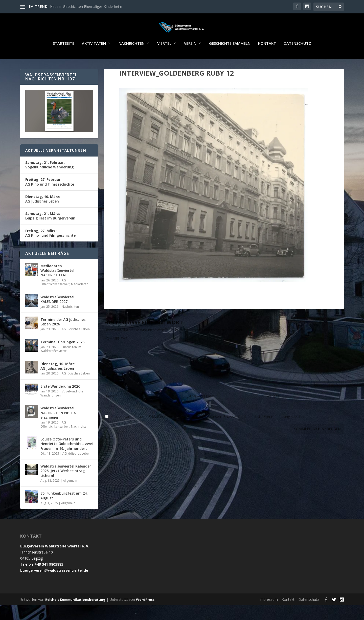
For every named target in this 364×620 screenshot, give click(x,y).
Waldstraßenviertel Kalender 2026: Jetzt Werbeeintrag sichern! (66, 485)
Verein (190, 58)
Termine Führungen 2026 (62, 357)
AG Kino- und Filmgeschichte (50, 248)
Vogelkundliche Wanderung (49, 179)
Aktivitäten (94, 58)
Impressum (269, 614)
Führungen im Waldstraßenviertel (61, 364)
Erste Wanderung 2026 (60, 401)
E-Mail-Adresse (200, 411)
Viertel (164, 58)
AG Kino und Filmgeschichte (50, 196)
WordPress (145, 614)
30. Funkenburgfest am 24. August (64, 510)
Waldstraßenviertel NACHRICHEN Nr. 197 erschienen (59, 427)
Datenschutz (297, 58)
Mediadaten (80, 299)
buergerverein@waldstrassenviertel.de (54, 585)
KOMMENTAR (116, 353)
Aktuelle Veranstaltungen (56, 165)
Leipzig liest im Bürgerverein (50, 230)
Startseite (64, 58)
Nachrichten (132, 58)
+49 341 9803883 (49, 579)
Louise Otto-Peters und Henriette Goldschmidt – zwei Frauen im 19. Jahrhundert (67, 458)
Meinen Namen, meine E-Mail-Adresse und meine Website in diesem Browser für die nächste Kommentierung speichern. (209, 431)
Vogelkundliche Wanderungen (62, 408)
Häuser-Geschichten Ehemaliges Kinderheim (86, 6)
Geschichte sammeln (230, 58)
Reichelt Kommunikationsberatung (75, 614)
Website (273, 411)
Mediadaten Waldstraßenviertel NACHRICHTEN (57, 285)
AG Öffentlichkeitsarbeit (55, 297)
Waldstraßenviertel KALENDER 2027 (57, 314)
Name (111, 411)
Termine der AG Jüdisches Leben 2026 (63, 336)
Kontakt (267, 58)
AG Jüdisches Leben (43, 214)
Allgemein (70, 495)
